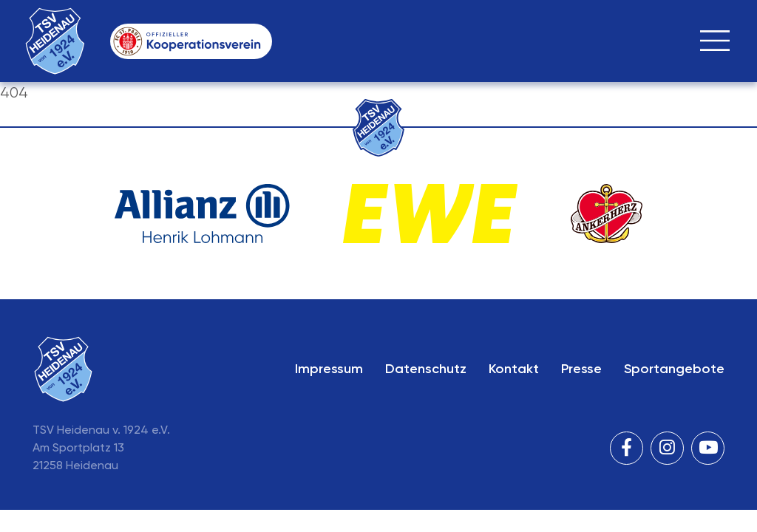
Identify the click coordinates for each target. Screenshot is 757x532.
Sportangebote (674, 369)
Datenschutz (426, 369)
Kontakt (514, 369)
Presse (581, 369)
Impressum (329, 369)
